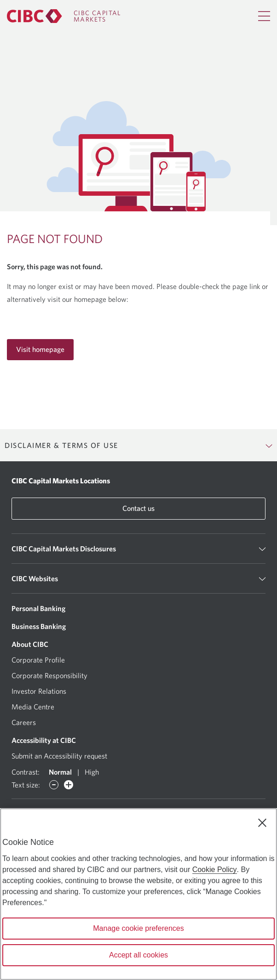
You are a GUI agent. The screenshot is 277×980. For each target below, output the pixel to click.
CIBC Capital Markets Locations (61, 481)
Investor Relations (39, 691)
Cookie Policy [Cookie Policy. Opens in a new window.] (215, 870)
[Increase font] (69, 785)
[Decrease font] (54, 785)
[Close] (262, 823)
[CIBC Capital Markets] (64, 16)
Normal (60, 772)
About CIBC (30, 644)
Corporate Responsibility (49, 675)
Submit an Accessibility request (59, 756)
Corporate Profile (38, 660)
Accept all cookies (138, 955)
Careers (24, 722)
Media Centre (33, 707)
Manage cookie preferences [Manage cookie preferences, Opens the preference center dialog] (138, 928)
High (92, 772)
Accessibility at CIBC (44, 740)
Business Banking (39, 626)
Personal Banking (38, 608)
